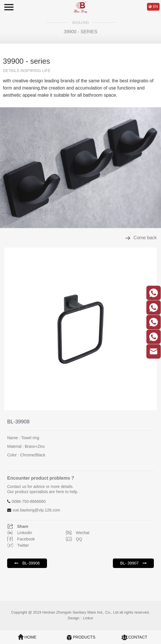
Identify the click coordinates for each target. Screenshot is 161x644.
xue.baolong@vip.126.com (36, 510)
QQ (79, 539)
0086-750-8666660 (29, 501)
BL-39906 (27, 563)
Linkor (88, 618)
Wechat (83, 533)
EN (155, 7)
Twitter (23, 545)
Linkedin (25, 533)
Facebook (26, 539)
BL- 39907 (133, 563)
